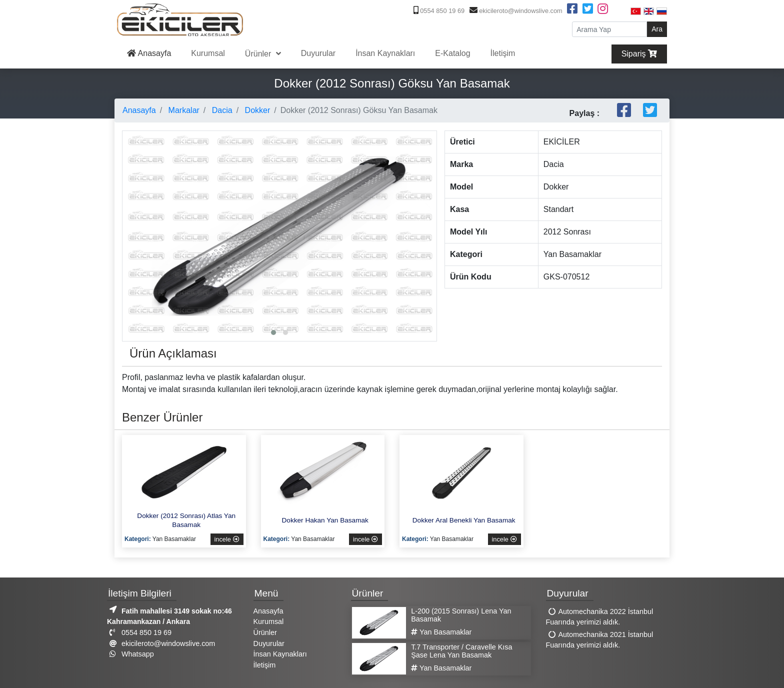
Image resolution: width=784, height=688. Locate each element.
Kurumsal (208, 53)
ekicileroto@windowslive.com (515, 11)
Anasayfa (149, 53)
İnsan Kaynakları (385, 53)
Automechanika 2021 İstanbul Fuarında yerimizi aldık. (600, 640)
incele (227, 539)
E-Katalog (452, 53)
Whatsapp (130, 654)
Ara (657, 29)
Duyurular (318, 53)
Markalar (183, 110)
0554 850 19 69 (438, 11)
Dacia (221, 110)
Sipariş (639, 54)
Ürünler (259, 54)
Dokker (256, 110)
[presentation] (132, 208)
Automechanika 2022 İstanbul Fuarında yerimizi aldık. (600, 617)
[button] (273, 332)
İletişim (503, 53)
